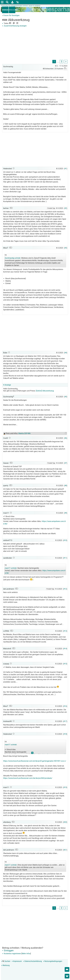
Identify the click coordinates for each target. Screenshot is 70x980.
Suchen (6, 961)
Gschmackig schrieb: (13, 258)
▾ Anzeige (7, 385)
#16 (65, 706)
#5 (66, 397)
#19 (65, 787)
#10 (65, 540)
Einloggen (8, 950)
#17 (65, 721)
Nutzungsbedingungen (53, 961)
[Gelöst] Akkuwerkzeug (45, 391)
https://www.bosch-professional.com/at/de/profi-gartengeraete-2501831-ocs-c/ (35, 761)
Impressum (17, 961)
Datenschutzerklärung (33, 961)
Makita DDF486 (24, 433)
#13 (65, 631)
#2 (66, 208)
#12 (65, 589)
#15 (65, 664)
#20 (65, 822)
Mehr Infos (26, 954)
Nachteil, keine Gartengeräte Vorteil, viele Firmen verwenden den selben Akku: (35, 570)
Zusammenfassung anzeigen (14, 26)
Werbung (5, 965)
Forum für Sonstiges (11, 15)
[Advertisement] (35, 44)
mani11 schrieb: (11, 568)
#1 (66, 169)
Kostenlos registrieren (12, 954)
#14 (65, 649)
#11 (65, 558)
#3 (66, 248)
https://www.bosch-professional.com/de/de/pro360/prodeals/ (28, 778)
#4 (66, 353)
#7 (66, 463)
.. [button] (31, 267)
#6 (66, 438)
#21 (65, 850)
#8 (66, 486)
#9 (66, 513)
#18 (65, 734)
